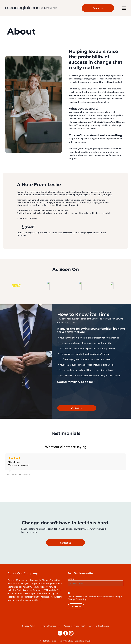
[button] (5, 471)
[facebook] (66, 633)
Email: (71, 579)
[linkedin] (60, 633)
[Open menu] (124, 8)
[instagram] (71, 633)
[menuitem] (29, 626)
